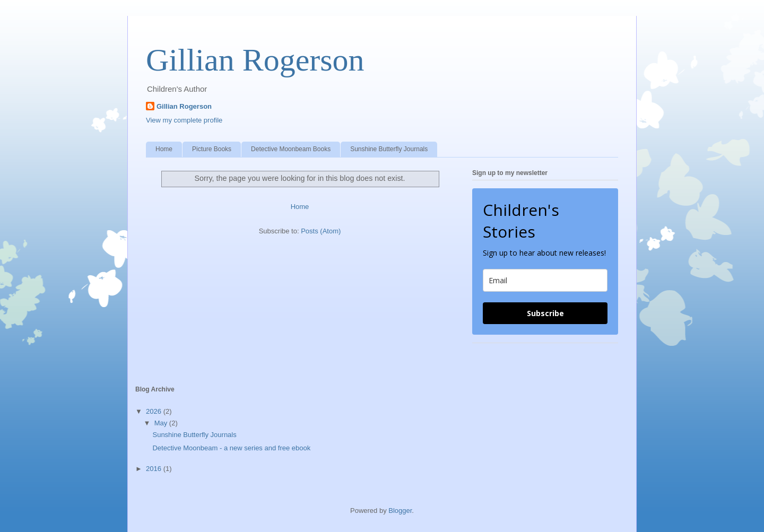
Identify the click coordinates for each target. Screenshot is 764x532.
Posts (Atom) (321, 231)
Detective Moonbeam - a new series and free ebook (231, 448)
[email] (545, 280)
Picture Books (212, 149)
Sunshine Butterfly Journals (389, 149)
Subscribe (545, 313)
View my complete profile (184, 120)
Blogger (400, 511)
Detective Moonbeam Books (291, 149)
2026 (155, 411)
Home (164, 149)
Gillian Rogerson (255, 60)
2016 (155, 469)
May (162, 423)
